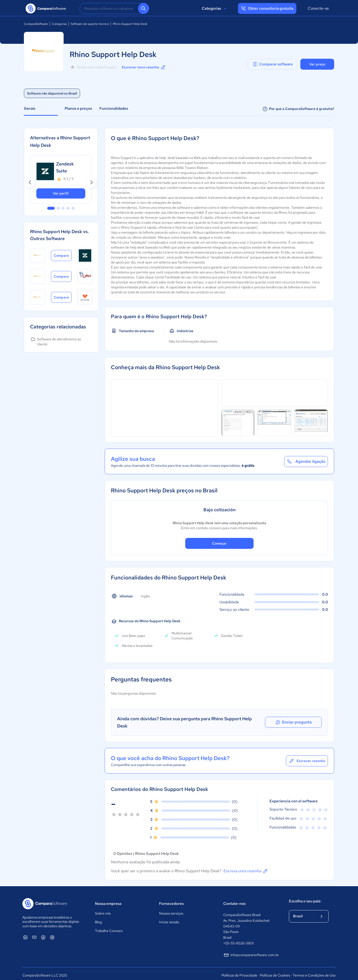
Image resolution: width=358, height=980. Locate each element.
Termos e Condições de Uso (314, 972)
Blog (98, 919)
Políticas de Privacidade (239, 972)
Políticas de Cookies (275, 972)
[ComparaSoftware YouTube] (34, 934)
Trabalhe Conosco (109, 927)
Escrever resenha (307, 757)
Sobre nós (103, 910)
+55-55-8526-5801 (238, 939)
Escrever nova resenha (144, 67)
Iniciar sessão (169, 919)
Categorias (215, 8)
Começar (219, 543)
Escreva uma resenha (246, 867)
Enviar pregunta (299, 721)
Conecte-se (318, 8)
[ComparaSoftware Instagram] (52, 934)
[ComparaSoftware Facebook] (43, 934)
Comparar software (273, 64)
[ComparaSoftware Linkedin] (25, 934)
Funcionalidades (114, 108)
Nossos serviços (171, 910)
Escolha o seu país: (305, 897)
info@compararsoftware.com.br (251, 951)
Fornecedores (171, 900)
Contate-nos (234, 900)
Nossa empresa (108, 900)
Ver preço (317, 64)
